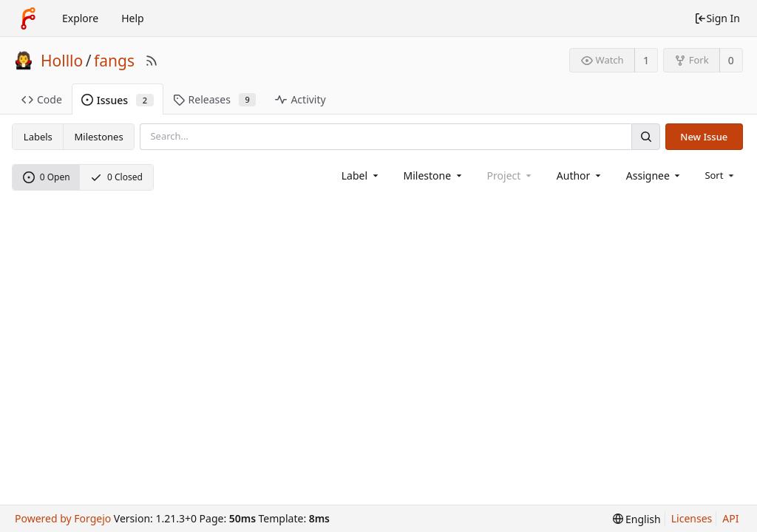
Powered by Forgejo (63, 518)
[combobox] (361, 175)
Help (133, 18)
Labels (38, 137)
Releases (215, 99)
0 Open (47, 177)
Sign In (717, 18)
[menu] (720, 175)
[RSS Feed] (152, 61)
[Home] (28, 18)
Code (42, 99)
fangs (114, 61)
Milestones (99, 137)
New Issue (704, 137)
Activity (300, 99)
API (730, 518)
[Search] (645, 136)
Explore (80, 18)
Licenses (692, 518)
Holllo (62, 61)
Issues (118, 100)
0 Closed (116, 177)
